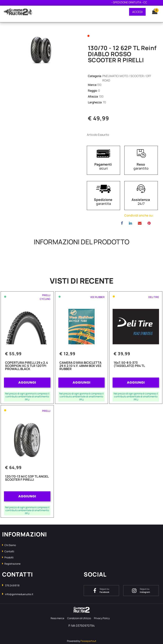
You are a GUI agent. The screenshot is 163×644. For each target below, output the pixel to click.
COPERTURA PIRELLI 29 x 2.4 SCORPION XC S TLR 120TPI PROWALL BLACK (26, 366)
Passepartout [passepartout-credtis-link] (88, 641)
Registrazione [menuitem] (11, 564)
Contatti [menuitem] (8, 551)
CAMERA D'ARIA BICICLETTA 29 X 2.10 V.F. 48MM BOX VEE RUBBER (80, 366)
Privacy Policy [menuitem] (102, 618)
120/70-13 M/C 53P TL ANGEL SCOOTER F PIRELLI (27, 478)
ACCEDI (137, 12)
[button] (41, 49)
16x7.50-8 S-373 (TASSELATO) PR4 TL (129, 364)
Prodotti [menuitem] (8, 557)
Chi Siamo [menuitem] (9, 545)
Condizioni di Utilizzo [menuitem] (79, 618)
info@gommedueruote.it (19, 594)
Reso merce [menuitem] (57, 618)
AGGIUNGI (27, 382)
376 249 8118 (12, 585)
